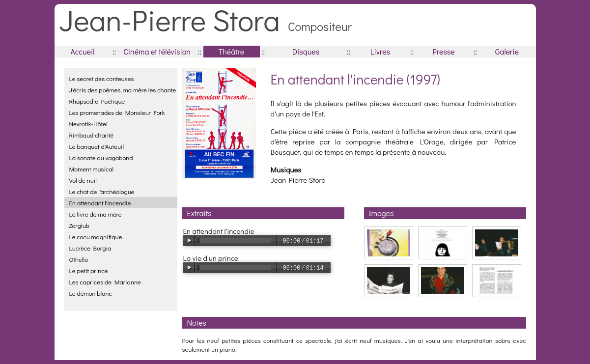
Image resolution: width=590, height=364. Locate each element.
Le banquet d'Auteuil (97, 146)
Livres (380, 51)
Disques (306, 51)
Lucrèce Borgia (90, 248)
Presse (443, 51)
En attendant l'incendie (100, 203)
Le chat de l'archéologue (102, 191)
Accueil (82, 51)
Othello (79, 259)
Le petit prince (89, 270)
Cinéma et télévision (157, 51)
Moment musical (92, 169)
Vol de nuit (83, 180)
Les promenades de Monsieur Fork (117, 112)
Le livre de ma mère (96, 214)
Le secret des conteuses (102, 78)
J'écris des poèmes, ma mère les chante (123, 90)
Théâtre (232, 51)
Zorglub (79, 225)
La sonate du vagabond (101, 157)
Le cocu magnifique (96, 237)
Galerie (507, 51)
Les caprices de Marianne (105, 282)
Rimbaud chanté (92, 135)
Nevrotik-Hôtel (88, 124)
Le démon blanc (91, 293)
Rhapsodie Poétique (97, 101)
